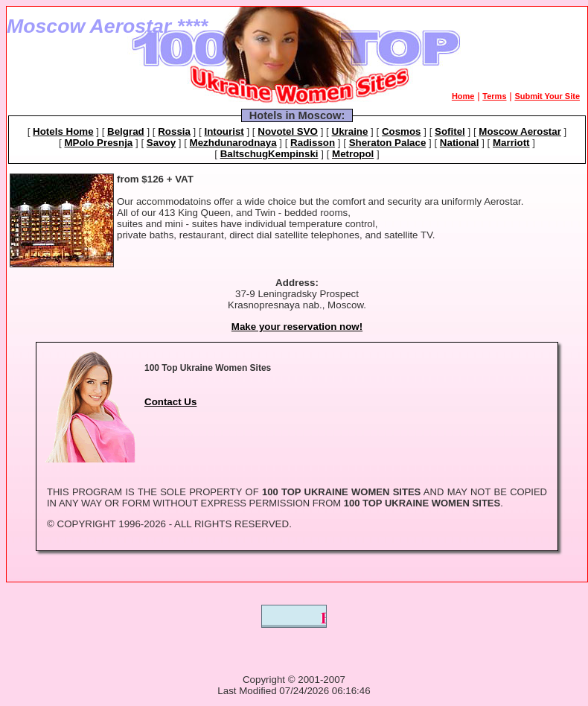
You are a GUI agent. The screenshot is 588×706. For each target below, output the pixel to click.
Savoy (161, 143)
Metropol (353, 154)
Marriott (511, 143)
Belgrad (126, 131)
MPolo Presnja (98, 143)
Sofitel (450, 131)
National (460, 143)
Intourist (224, 131)
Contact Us (170, 402)
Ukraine (350, 131)
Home (463, 96)
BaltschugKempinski (269, 154)
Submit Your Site (547, 96)
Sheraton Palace (388, 143)
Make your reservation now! (297, 327)
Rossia (174, 131)
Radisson (313, 143)
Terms (494, 96)
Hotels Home (63, 131)
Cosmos (402, 131)
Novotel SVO (288, 131)
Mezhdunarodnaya (233, 143)
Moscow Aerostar (520, 131)
